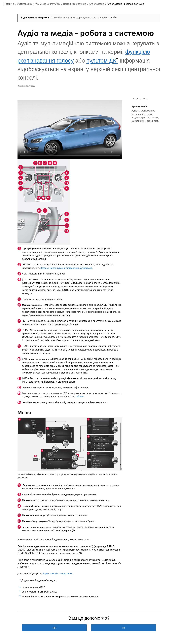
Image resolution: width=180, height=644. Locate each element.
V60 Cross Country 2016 (48, 4)
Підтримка (9, 4)
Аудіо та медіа (97, 4)
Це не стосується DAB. (34, 587)
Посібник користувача (75, 4)
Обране (80, 397)
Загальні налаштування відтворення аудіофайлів (66, 268)
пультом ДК (102, 61)
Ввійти (114, 18)
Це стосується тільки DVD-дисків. (39, 592)
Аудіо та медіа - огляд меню (58, 574)
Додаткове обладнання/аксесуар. (39, 580)
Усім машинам (25, 4)
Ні (124, 628)
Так (54, 628)
